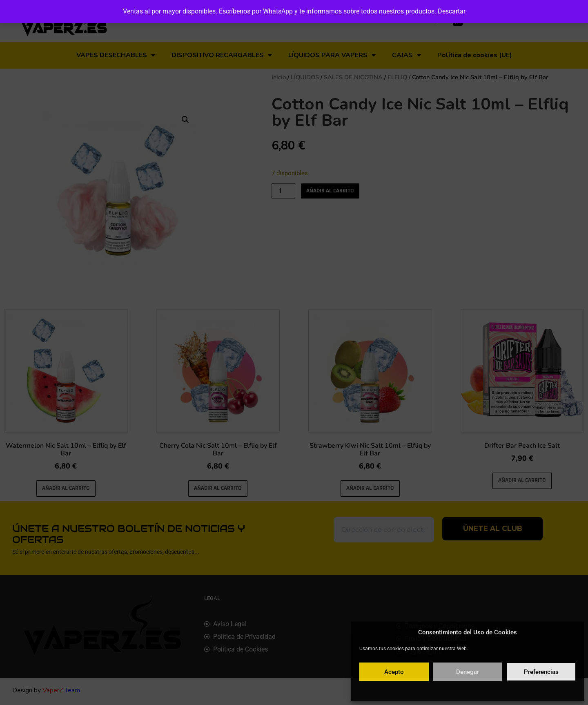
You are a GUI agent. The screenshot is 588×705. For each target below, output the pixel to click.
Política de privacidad (476, 690)
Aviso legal (516, 690)
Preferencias (541, 672)
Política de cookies (428, 690)
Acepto (394, 672)
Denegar (468, 672)
